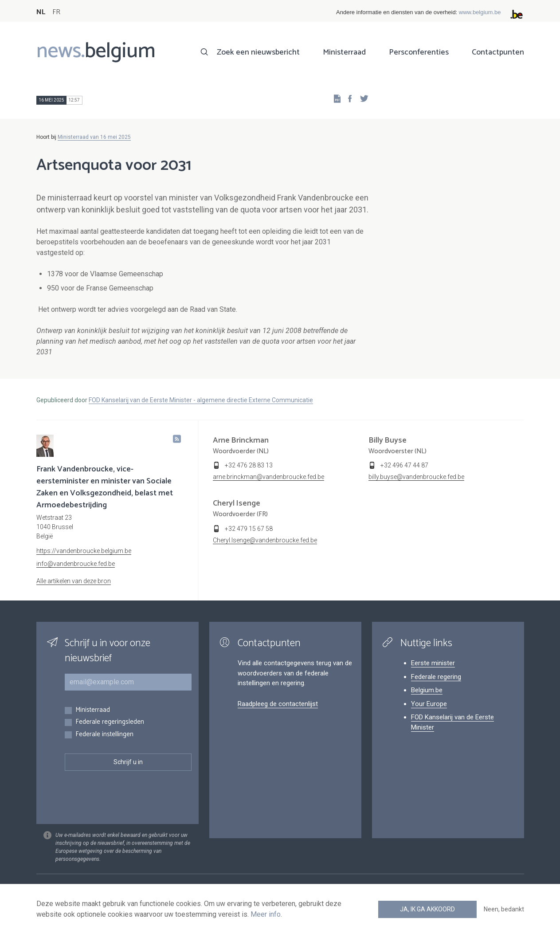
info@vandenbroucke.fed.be (76, 564)
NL (41, 12)
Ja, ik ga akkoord (427, 909)
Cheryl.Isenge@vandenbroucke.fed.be (265, 540)
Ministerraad (344, 52)
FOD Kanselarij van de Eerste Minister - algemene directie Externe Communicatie (201, 400)
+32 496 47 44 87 (404, 465)
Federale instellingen (104, 735)
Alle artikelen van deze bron (74, 581)
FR (56, 12)
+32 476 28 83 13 (249, 465)
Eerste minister (433, 663)
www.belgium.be (480, 12)
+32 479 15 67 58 (249, 529)
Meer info (266, 914)
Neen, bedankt (504, 909)
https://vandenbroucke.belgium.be (84, 551)
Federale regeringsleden (110, 722)
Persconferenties (419, 52)
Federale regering (436, 677)
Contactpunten (498, 52)
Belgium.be (427, 690)
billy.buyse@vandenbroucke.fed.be (416, 477)
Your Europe (429, 704)
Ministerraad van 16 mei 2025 (94, 137)
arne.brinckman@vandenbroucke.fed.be (268, 477)
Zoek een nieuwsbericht (258, 52)
